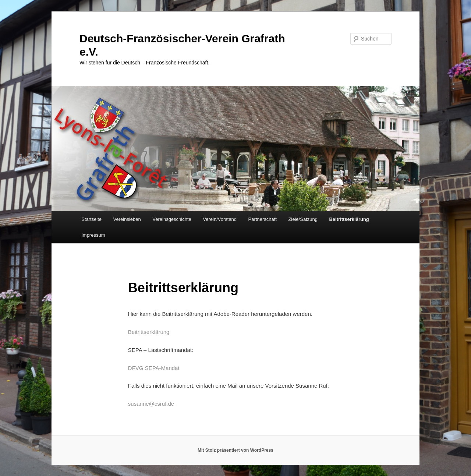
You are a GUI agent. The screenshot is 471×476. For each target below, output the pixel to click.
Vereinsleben (127, 219)
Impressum (93, 235)
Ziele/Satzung (303, 219)
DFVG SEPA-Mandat (154, 368)
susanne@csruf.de (151, 404)
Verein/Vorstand (220, 219)
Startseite (91, 219)
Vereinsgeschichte (172, 219)
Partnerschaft (263, 219)
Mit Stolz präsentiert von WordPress (235, 450)
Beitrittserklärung (349, 219)
